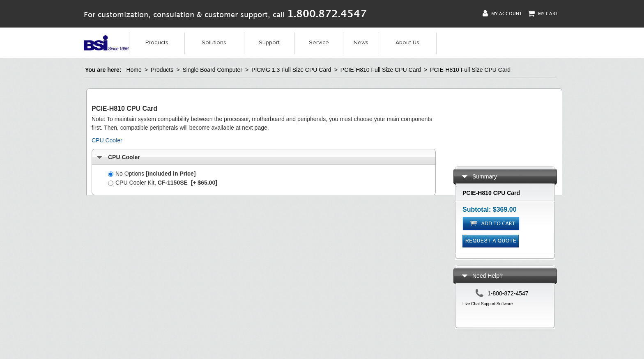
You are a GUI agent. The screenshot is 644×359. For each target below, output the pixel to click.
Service (319, 43)
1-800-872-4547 (508, 293)
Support (269, 43)
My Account (502, 13)
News (361, 43)
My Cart (543, 13)
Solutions (214, 43)
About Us (407, 43)
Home (134, 70)
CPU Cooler (107, 140)
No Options (152, 174)
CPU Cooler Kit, (163, 183)
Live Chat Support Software (488, 304)
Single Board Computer (212, 70)
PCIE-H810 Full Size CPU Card (381, 70)
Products (157, 43)
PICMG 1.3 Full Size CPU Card (291, 70)
